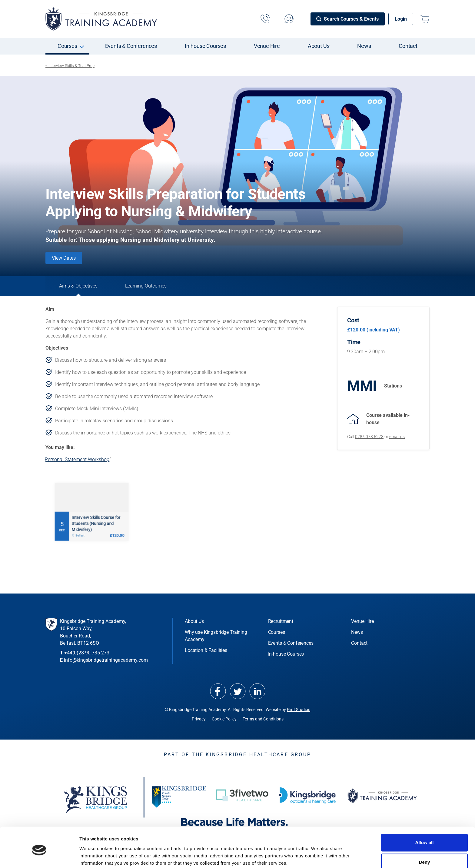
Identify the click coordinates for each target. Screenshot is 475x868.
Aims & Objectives (82, 287)
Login (401, 19)
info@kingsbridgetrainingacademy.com (106, 662)
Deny (425, 838)
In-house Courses (205, 46)
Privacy (199, 721)
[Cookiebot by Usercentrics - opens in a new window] (39, 856)
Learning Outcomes (156, 287)
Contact (408, 46)
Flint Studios (299, 712)
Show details (93, 856)
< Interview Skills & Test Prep (70, 66)
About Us (319, 46)
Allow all (425, 819)
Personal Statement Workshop (77, 462)
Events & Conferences (131, 46)
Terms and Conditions (263, 721)
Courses (67, 46)
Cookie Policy (224, 721)
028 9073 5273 (369, 437)
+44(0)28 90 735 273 (87, 655)
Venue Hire (267, 46)
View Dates (64, 258)
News (364, 46)
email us (397, 437)
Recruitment (281, 623)
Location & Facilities (206, 652)
